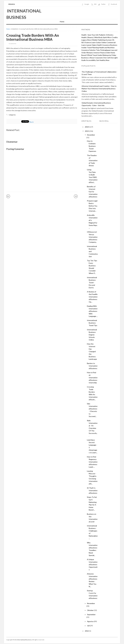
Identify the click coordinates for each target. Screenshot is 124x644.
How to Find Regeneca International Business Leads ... (92, 462)
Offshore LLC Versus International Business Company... (92, 237)
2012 (87, 631)
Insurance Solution (89, 50)
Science (88, 42)
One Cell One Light (110, 58)
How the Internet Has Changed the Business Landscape (92, 351)
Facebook (114, 4)
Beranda (12, 4)
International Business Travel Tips (92, 323)
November (91, 603)
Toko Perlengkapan (103, 50)
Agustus (91, 621)
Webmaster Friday (109, 55)
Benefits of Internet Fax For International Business (92, 192)
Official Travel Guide (94, 55)
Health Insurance (103, 45)
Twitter (103, 4)
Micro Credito (112, 37)
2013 (87, 131)
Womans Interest (93, 53)
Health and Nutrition (107, 48)
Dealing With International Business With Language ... (92, 311)
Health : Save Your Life (90, 35)
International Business (24, 640)
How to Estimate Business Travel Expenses (92, 146)
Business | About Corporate (92, 58)
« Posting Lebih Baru (8, 196)
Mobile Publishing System (102, 40)
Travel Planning (93, 48)
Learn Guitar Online (99, 42)
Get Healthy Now (103, 60)
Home (62, 22)
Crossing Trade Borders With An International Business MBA (33, 37)
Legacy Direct (87, 40)
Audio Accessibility (89, 60)
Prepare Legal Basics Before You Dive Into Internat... (92, 206)
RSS (95, 4)
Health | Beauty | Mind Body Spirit (94, 37)
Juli (88, 626)
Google (87, 4)
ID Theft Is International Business (92, 490)
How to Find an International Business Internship (92, 378)
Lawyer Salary (91, 45)
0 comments (12, 44)
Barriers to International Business (92, 366)
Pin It (31, 122)
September (91, 614)
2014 (87, 127)
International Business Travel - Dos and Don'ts (92, 283)
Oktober (91, 610)
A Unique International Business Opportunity (92, 564)
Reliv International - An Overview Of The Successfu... (92, 428)
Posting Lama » (76, 196)
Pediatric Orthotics (106, 35)
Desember (91, 135)
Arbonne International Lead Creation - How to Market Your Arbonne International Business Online (99, 89)
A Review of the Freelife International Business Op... (92, 297)
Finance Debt (105, 53)
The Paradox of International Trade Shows (92, 160)
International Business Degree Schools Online (92, 335)
